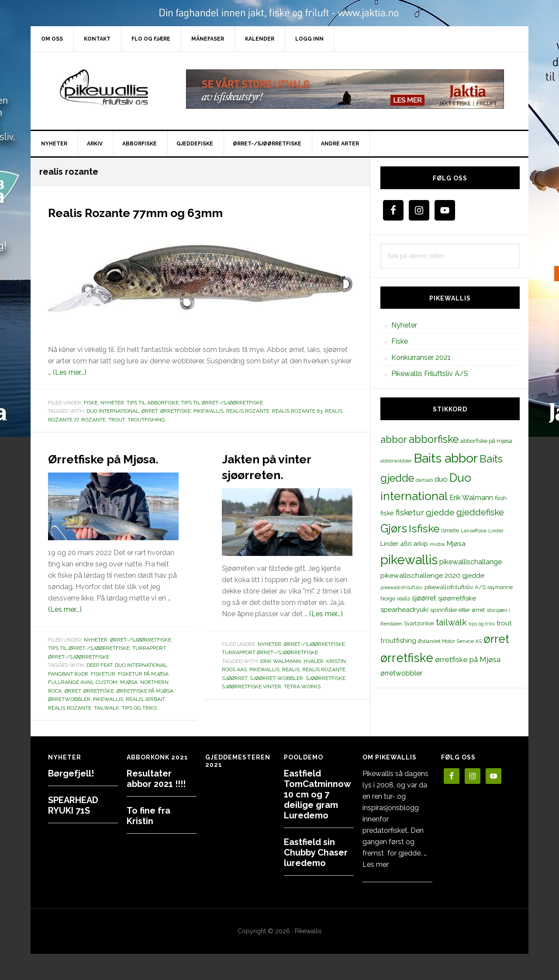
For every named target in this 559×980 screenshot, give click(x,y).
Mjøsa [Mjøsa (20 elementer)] (456, 543)
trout (117, 420)
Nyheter (112, 403)
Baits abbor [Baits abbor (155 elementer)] (446, 458)
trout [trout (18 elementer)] (504, 623)
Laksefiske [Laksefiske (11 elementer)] (474, 531)
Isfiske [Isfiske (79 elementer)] (424, 529)
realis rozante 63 (297, 411)
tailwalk (107, 724)
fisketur (103, 690)
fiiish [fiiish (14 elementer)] (501, 498)
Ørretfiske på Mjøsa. (97, 466)
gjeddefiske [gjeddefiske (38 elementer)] (480, 512)
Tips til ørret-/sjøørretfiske (222, 403)
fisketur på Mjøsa (143, 690)
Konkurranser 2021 (421, 357)
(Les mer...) (70, 372)
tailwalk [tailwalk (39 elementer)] (451, 622)
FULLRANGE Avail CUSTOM (83, 698)
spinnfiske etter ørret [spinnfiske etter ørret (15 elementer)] (457, 610)
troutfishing (146, 420)
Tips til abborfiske (153, 403)
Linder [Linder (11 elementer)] (496, 531)
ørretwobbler (69, 715)
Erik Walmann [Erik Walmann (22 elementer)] (471, 498)
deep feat (99, 681)
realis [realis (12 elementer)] (404, 599)
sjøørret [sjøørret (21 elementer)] (424, 598)
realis (291, 669)
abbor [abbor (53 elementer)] (394, 439)
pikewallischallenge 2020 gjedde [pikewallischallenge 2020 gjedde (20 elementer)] (432, 575)
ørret (150, 411)
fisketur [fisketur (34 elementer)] (410, 512)
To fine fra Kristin (148, 816)
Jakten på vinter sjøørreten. (282, 466)
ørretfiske (176, 411)
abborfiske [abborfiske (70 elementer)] (434, 439)
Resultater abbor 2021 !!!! (156, 779)
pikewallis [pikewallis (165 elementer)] (409, 560)
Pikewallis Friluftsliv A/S (430, 374)
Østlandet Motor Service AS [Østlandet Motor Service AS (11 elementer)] (450, 641)
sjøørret (235, 678)
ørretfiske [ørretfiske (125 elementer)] (407, 658)
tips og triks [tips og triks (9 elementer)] (482, 624)
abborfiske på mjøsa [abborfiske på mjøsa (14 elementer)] (486, 441)
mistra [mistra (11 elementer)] (437, 544)
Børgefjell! (71, 773)
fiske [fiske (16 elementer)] (387, 513)
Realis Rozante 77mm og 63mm (166, 211)
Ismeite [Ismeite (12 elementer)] (450, 530)
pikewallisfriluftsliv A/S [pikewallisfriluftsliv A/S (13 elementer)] (455, 587)
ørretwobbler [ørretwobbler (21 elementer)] (401, 673)
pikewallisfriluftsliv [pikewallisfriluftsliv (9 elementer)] (402, 587)
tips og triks (139, 724)
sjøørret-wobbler (276, 678)
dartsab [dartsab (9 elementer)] (424, 480)
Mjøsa (129, 698)
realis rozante (248, 411)
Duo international (113, 411)
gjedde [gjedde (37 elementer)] (440, 512)
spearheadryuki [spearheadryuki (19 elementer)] (404, 610)
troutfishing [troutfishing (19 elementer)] (398, 641)
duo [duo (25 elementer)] (441, 479)
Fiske (91, 403)
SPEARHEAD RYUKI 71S (73, 805)
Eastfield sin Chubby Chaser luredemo (316, 852)
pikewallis (209, 411)
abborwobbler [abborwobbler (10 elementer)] (396, 461)
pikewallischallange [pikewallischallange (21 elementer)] (471, 562)
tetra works (302, 687)
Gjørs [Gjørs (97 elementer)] (394, 528)
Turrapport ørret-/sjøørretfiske (270, 652)
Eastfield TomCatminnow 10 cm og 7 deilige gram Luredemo (317, 794)
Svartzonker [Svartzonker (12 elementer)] (419, 623)
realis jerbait (145, 715)
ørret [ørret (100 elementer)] (496, 639)
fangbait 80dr (68, 690)
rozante (93, 420)
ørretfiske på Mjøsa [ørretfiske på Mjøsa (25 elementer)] (468, 659)
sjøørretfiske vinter (252, 687)
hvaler (314, 661)
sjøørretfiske (326, 678)
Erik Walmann (281, 661)
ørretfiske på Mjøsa (145, 707)
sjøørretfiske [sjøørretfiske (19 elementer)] (457, 598)
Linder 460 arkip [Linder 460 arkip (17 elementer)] (404, 543)
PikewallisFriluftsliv (105, 89)
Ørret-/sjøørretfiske (141, 656)
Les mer (376, 864)
